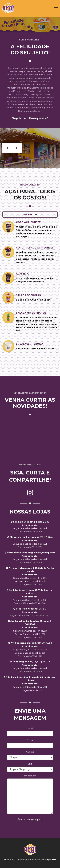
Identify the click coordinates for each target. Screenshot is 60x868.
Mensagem (30, 776)
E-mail (30, 740)
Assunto (30, 752)
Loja (30, 764)
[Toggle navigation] (56, 9)
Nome (30, 728)
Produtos (30, 214)
